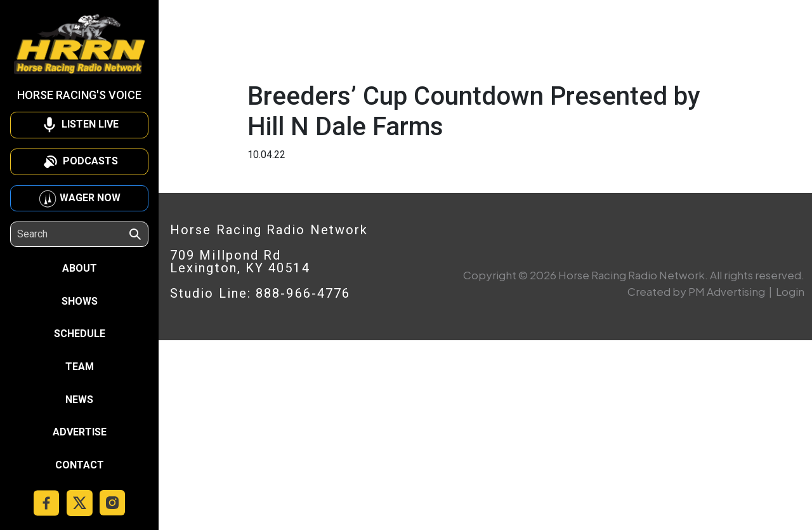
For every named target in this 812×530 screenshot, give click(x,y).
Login (790, 291)
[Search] (72, 234)
